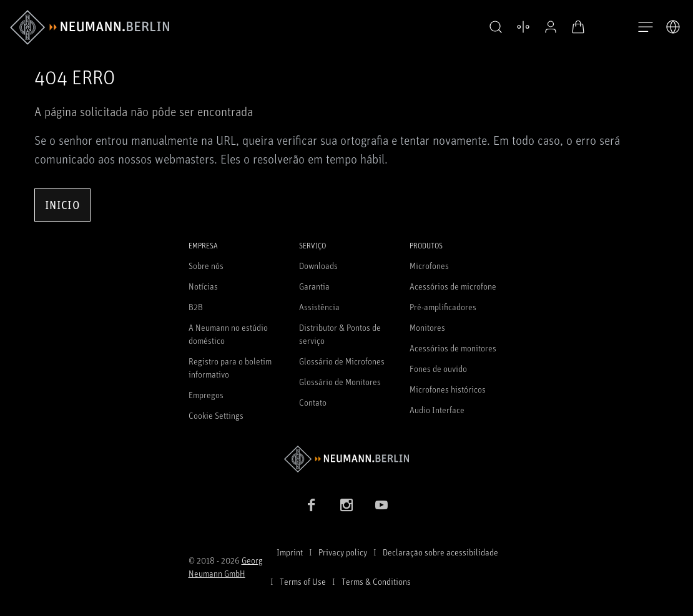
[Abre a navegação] (646, 27)
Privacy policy (343, 552)
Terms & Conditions (376, 581)
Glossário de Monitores (340, 382)
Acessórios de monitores (453, 348)
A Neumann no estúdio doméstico (228, 334)
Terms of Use (303, 581)
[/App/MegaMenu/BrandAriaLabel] (90, 27)
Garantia (314, 286)
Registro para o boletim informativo (230, 368)
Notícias (203, 286)
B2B (196, 307)
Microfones (429, 266)
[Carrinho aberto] (578, 27)
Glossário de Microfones (342, 361)
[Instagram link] (346, 505)
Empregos (206, 395)
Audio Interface (437, 410)
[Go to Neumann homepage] (347, 459)
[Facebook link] (312, 505)
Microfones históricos (448, 389)
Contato (313, 402)
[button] (496, 27)
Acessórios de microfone (453, 286)
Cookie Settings (216, 415)
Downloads (318, 266)
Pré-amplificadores (443, 307)
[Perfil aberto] (551, 27)
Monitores (427, 327)
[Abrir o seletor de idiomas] (673, 27)
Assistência (319, 307)
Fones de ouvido (438, 369)
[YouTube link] (381, 505)
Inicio (62, 205)
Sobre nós (206, 266)
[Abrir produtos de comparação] (523, 27)
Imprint (290, 552)
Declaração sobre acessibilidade (440, 552)
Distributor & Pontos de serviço (340, 334)
